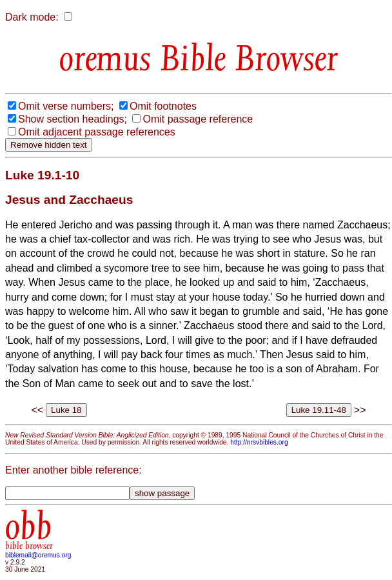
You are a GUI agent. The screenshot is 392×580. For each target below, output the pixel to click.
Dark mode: (32, 17)
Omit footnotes (163, 106)
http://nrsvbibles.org (259, 442)
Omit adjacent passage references (97, 132)
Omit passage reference (198, 119)
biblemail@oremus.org (38, 555)
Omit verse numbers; (66, 106)
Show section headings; (73, 119)
